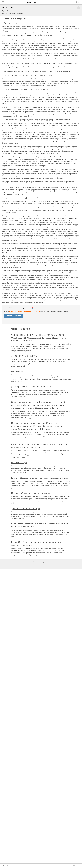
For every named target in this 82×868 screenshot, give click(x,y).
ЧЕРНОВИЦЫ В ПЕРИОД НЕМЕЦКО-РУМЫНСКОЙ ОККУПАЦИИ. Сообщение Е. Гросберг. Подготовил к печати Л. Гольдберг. (39, 338)
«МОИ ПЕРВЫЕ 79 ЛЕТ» (24, 356)
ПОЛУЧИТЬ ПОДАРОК (13, 316)
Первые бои (17, 371)
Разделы (44, 562)
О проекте (36, 562)
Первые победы (19, 462)
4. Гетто (75, 866)
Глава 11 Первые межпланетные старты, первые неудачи (40, 478)
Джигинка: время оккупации (26, 508)
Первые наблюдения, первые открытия (31, 493)
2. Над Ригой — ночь (9, 866)
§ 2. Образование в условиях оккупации (31, 387)
